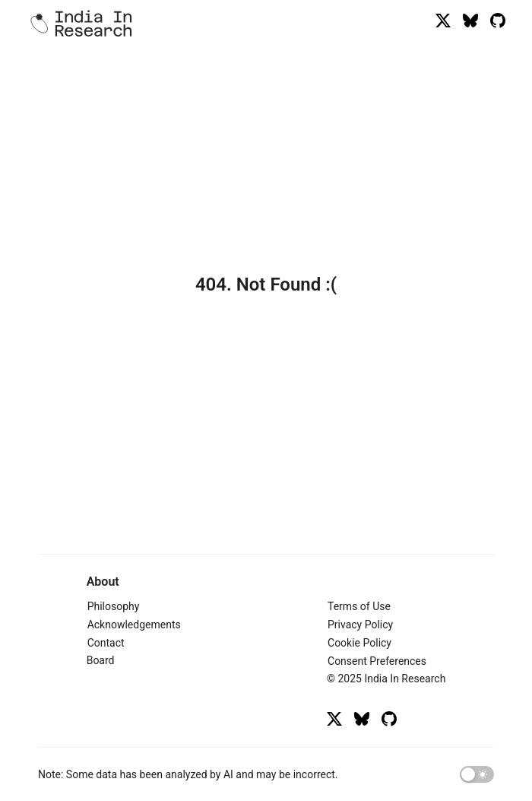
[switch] (477, 774)
